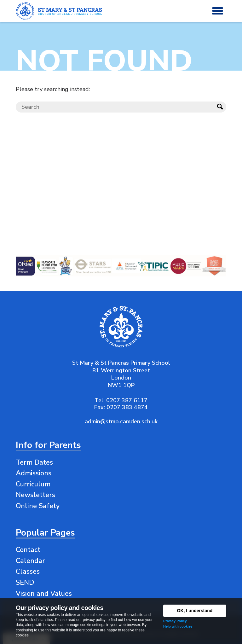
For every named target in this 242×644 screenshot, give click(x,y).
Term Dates (34, 462)
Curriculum (33, 484)
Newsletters (35, 495)
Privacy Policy (175, 621)
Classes (28, 571)
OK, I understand (195, 611)
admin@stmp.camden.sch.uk (121, 421)
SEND (25, 583)
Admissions (34, 473)
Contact (28, 550)
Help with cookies (178, 626)
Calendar (30, 561)
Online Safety (38, 506)
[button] (218, 11)
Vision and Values (44, 594)
